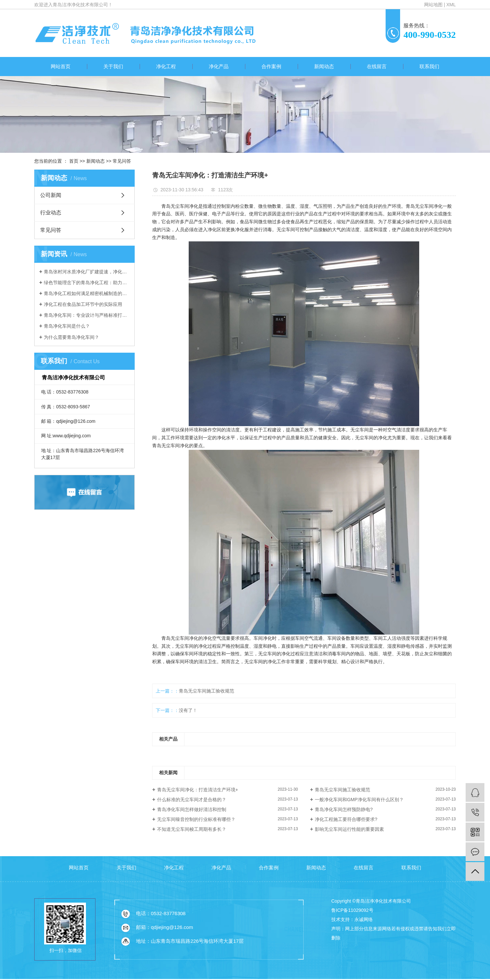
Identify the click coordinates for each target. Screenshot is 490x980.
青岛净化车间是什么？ (67, 326)
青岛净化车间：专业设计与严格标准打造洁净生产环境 (87, 315)
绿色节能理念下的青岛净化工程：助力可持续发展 (87, 283)
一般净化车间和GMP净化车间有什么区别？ (359, 800)
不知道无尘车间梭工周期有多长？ (192, 829)
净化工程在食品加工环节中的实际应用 (83, 304)
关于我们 (113, 66)
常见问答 (122, 161)
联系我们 (429, 66)
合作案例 (271, 66)
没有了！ (188, 710)
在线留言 (377, 66)
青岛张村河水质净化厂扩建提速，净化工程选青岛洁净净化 (87, 272)
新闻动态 (324, 66)
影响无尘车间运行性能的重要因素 (349, 829)
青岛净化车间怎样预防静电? (344, 809)
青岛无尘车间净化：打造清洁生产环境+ (198, 790)
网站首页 (61, 66)
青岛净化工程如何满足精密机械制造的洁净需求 (87, 293)
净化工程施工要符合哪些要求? (346, 819)
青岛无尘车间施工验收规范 (206, 691)
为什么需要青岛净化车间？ (71, 337)
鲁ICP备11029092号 (352, 910)
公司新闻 (51, 195)
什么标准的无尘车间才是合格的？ (192, 800)
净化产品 (219, 66)
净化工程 (166, 66)
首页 (74, 161)
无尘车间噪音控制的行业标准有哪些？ (196, 819)
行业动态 (51, 213)
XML (451, 5)
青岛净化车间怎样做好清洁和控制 (192, 809)
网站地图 (433, 5)
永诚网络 (364, 919)
